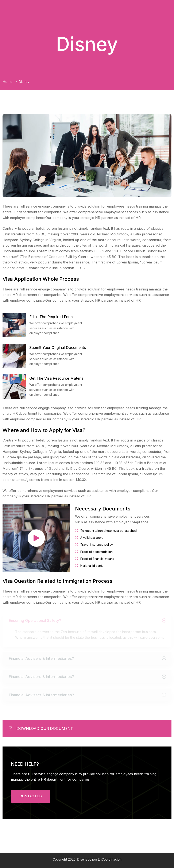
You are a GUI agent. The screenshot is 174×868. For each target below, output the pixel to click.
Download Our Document (41, 728)
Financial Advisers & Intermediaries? (41, 659)
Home (7, 82)
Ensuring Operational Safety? (35, 621)
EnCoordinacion (110, 859)
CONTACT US (31, 796)
